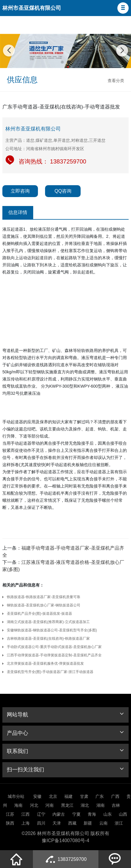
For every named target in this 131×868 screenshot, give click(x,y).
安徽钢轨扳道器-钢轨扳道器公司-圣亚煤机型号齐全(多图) (52, 630)
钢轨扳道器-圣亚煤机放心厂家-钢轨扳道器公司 (44, 605)
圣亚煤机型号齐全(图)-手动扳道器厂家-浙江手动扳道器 (50, 672)
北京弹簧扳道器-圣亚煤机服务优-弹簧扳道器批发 (45, 663)
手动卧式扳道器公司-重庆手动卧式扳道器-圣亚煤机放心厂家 (54, 647)
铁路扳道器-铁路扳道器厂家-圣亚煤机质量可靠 (44, 597)
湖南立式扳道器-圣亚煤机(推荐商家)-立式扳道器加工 (48, 622)
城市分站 (16, 796)
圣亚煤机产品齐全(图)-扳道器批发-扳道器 (39, 614)
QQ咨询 (63, 191)
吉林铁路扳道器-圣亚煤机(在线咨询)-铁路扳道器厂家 (48, 639)
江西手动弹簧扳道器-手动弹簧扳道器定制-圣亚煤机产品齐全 (54, 655)
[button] (123, 8)
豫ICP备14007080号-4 (65, 841)
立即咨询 (20, 191)
